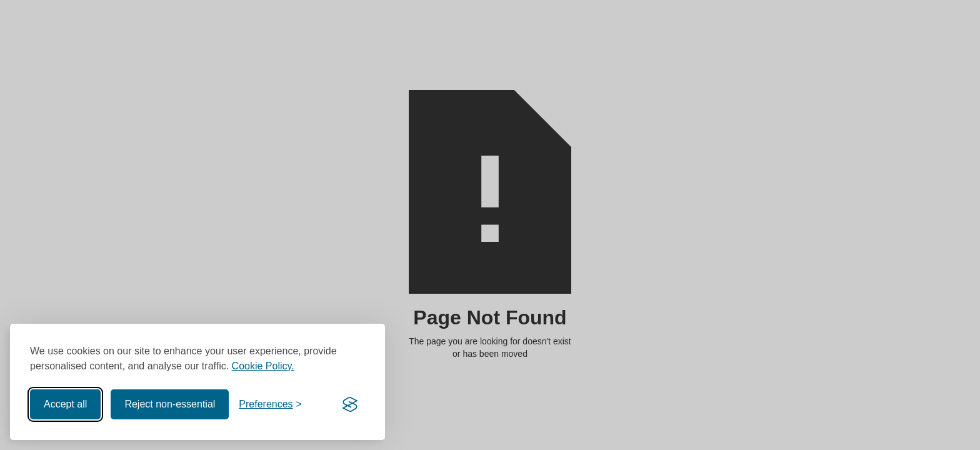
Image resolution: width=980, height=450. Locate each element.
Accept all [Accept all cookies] (65, 404)
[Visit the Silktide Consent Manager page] (350, 404)
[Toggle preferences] (270, 404)
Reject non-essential (170, 404)
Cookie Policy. (263, 366)
